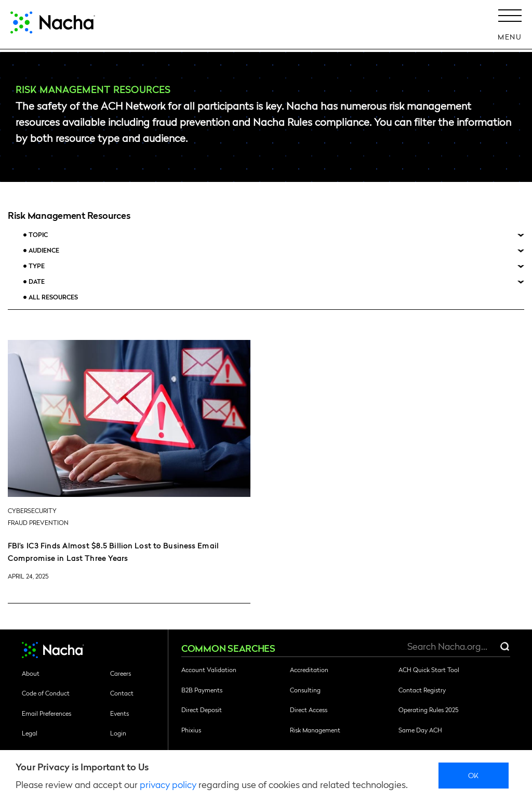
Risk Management (315, 730)
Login (118, 733)
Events (119, 713)
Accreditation (309, 669)
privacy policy (168, 784)
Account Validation (209, 669)
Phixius (191, 730)
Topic (38, 235)
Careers (121, 673)
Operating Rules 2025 (428, 710)
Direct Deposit (202, 710)
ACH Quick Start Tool (429, 669)
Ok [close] (474, 775)
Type (37, 266)
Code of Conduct (46, 693)
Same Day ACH (420, 730)
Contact (122, 693)
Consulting (305, 690)
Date (37, 281)
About (31, 673)
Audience (44, 250)
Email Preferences (46, 713)
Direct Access (309, 710)
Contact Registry (422, 690)
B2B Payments (202, 690)
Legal (30, 733)
